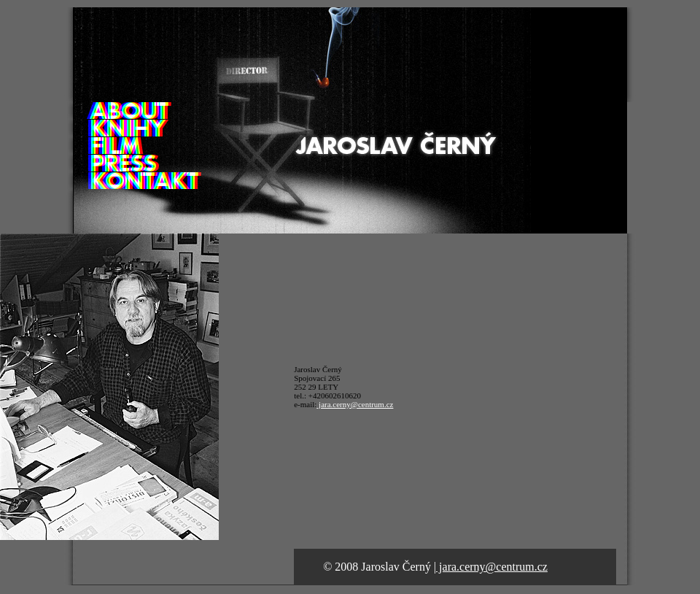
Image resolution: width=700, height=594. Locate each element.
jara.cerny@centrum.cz (355, 404)
